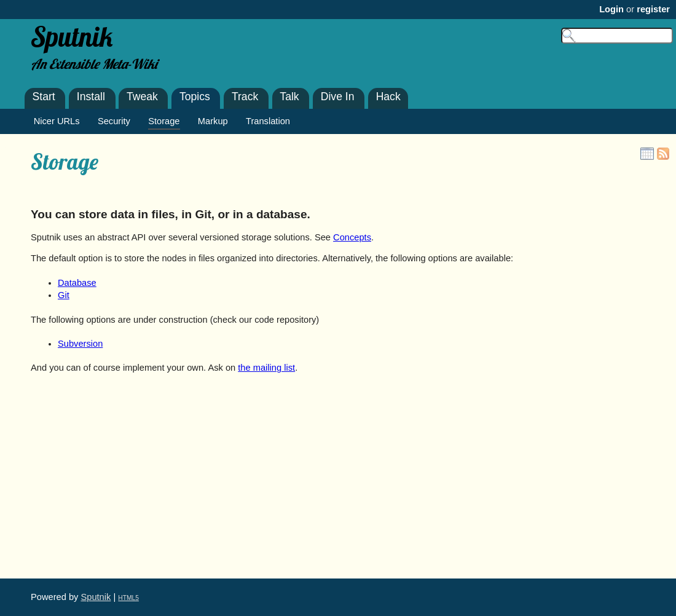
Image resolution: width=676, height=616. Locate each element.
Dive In (338, 97)
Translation (268, 121)
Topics (195, 97)
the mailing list (266, 368)
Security (114, 121)
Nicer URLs (57, 121)
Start (44, 97)
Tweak (142, 97)
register (653, 9)
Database (77, 283)
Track (245, 97)
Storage (65, 162)
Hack (388, 97)
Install (91, 97)
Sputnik (96, 597)
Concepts (352, 237)
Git (64, 295)
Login (611, 9)
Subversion (80, 344)
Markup (213, 121)
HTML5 (128, 598)
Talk (289, 97)
